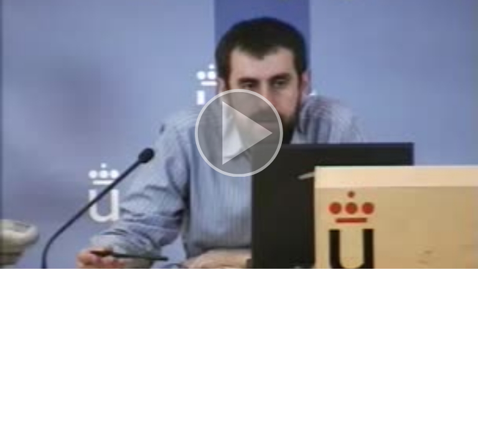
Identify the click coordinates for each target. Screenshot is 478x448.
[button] (239, 134)
